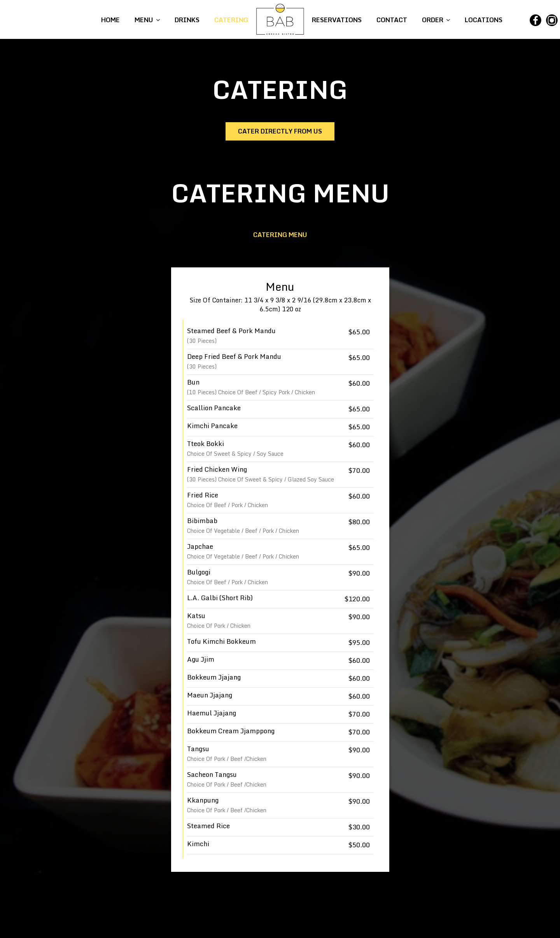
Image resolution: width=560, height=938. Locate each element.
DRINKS (187, 20)
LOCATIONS (483, 20)
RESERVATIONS (338, 20)
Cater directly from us (280, 131)
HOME (111, 20)
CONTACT (392, 20)
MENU (147, 20)
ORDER (435, 20)
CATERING (231, 20)
